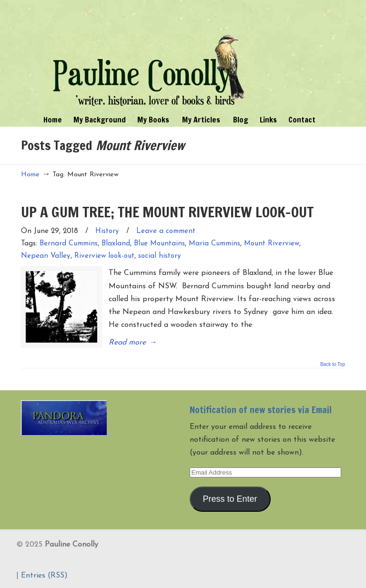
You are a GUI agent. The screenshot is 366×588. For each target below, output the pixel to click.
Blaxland (116, 244)
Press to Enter (230, 499)
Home (30, 175)
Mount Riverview (272, 244)
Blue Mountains (159, 244)
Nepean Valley (46, 256)
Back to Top (333, 365)
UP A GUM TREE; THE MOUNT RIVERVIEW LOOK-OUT (167, 212)
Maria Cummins (214, 244)
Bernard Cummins (69, 244)
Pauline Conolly (149, 55)
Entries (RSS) (44, 576)
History (107, 231)
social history (160, 256)
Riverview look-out (104, 256)
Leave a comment (166, 231)
